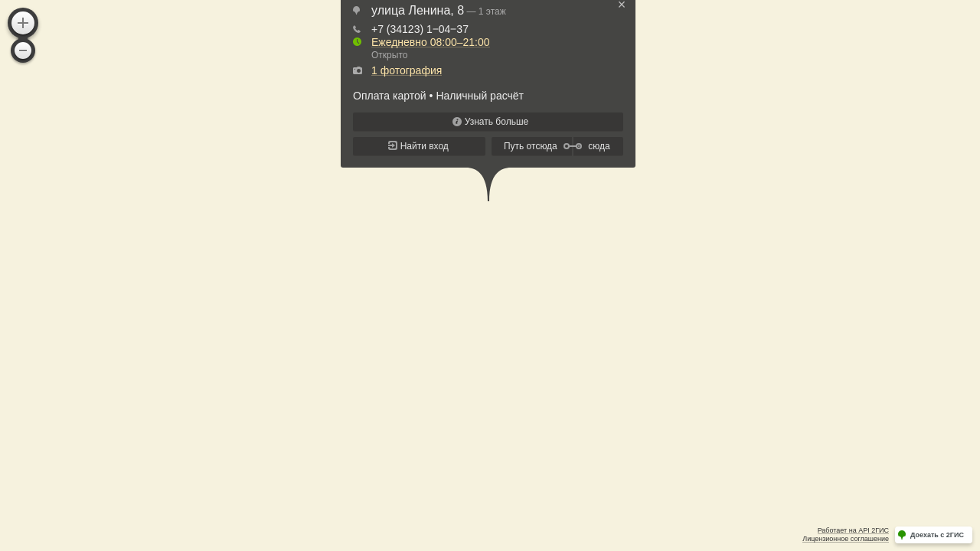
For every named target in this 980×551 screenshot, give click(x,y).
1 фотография (407, 70)
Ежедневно (431, 42)
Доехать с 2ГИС (937, 535)
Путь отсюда (531, 146)
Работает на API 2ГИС (853, 530)
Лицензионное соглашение (846, 539)
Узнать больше (497, 122)
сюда (599, 146)
